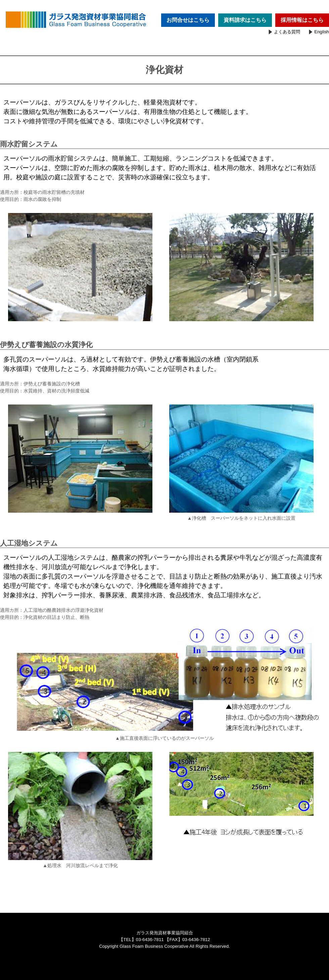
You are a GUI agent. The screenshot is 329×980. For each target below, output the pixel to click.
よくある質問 (287, 32)
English (322, 32)
